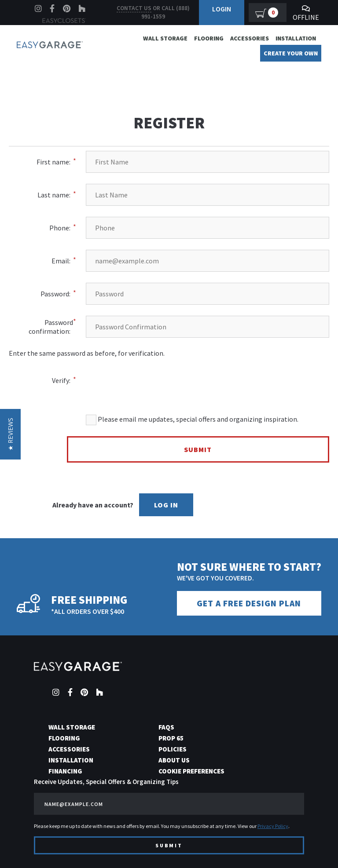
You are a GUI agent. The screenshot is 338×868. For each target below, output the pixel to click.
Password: (55, 294)
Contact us (134, 8)
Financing (65, 771)
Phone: (60, 228)
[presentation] (229, 375)
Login (222, 9)
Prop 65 (171, 738)
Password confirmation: (51, 327)
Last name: (54, 195)
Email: (61, 261)
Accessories (250, 38)
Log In (166, 505)
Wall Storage (165, 38)
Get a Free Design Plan (249, 603)
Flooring (209, 38)
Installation (296, 38)
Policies (173, 749)
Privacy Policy (273, 826)
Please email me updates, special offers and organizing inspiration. (192, 420)
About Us (174, 760)
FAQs (166, 727)
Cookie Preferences (191, 771)
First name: (53, 162)
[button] (10, 434)
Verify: (61, 380)
